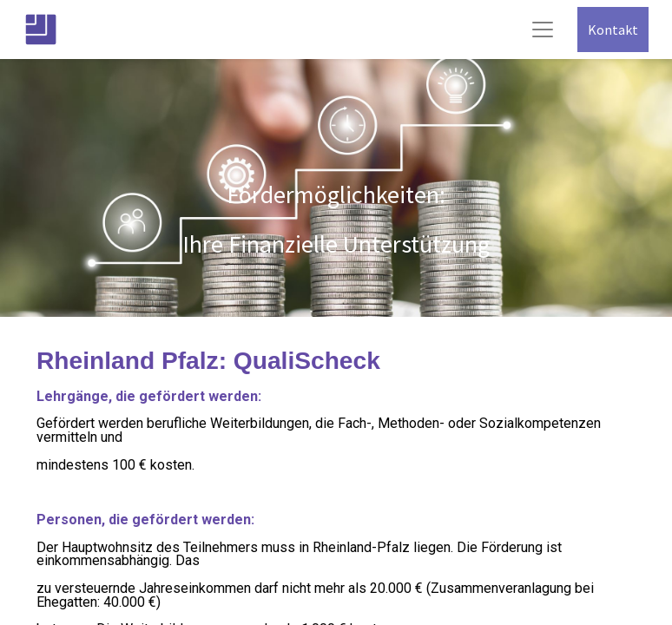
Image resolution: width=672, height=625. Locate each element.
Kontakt (613, 30)
